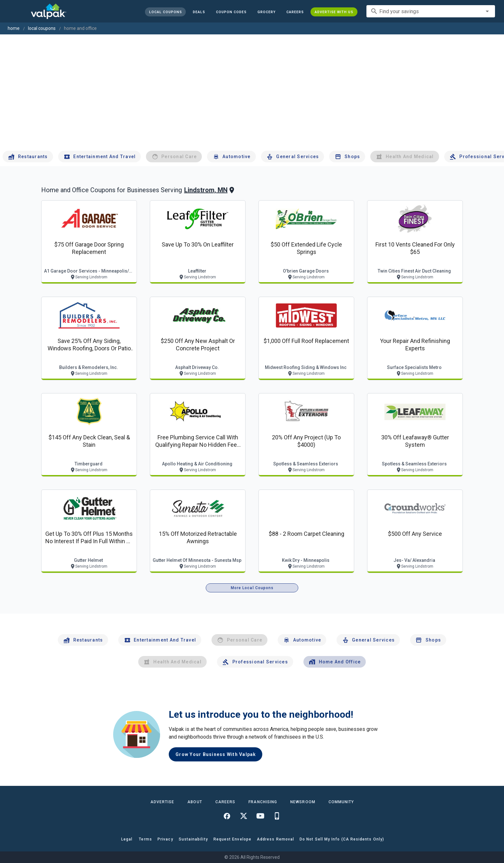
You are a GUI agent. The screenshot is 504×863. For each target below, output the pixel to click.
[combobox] (431, 11)
